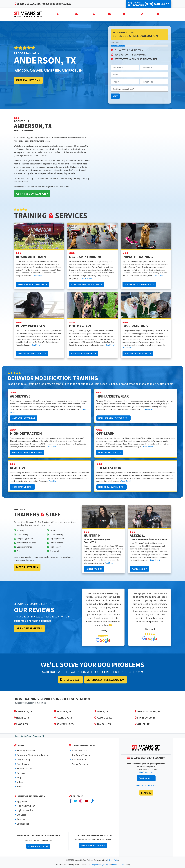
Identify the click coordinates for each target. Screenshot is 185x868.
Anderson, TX (23, 711)
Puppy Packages (80, 764)
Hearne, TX (21, 718)
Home (17, 736)
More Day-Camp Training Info (86, 284)
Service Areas (26, 736)
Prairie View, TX (145, 718)
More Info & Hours (146, 786)
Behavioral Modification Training (33, 755)
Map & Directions (146, 772)
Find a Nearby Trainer (93, 845)
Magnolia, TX (63, 718)
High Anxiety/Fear (26, 806)
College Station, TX (148, 711)
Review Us (146, 793)
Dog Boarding (24, 759)
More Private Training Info (139, 284)
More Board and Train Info (32, 284)
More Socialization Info (111, 487)
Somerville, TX (64, 724)
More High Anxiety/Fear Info (113, 418)
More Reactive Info (22, 487)
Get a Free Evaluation (32, 194)
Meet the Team (27, 567)
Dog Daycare (23, 764)
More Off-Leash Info (109, 453)
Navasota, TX (103, 718)
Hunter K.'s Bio (94, 569)
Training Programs (26, 750)
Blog (19, 777)
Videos (20, 782)
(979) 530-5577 (70, 680)
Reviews (21, 773)
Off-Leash (22, 815)
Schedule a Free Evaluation (106, 680)
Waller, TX (142, 724)
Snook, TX (21, 724)
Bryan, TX (101, 711)
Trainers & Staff (24, 768)
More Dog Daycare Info (84, 354)
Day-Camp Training (81, 755)
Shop (19, 786)
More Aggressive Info (24, 418)
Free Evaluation (28, 80)
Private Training (79, 759)
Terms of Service (119, 865)
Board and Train (79, 750)
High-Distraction (25, 810)
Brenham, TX (63, 711)
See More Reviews (29, 628)
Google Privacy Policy (100, 865)
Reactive (21, 819)
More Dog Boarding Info (138, 354)
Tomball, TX (103, 724)
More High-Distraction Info (27, 453)
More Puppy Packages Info (32, 354)
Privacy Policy (113, 860)
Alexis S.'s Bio (139, 569)
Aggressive (22, 801)
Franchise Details (38, 846)
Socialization (23, 824)
